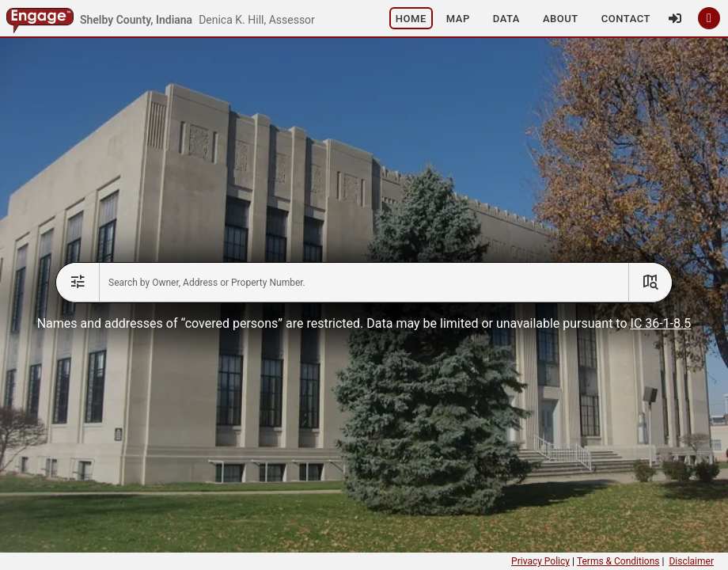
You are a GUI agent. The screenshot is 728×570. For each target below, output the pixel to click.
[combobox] (364, 283)
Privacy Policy (540, 561)
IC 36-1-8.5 (661, 323)
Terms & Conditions (618, 561)
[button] (326, 18)
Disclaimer (691, 561)
